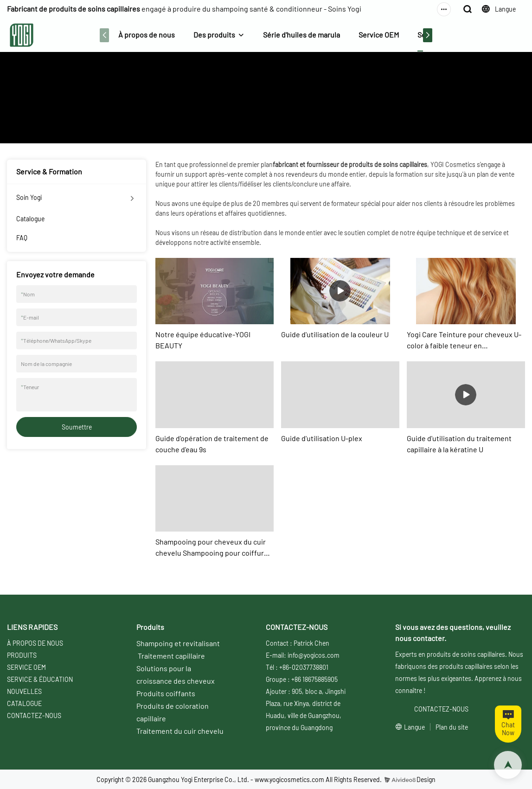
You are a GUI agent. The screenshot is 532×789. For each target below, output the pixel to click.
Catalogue (30, 219)
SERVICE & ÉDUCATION (40, 679)
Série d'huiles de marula (301, 35)
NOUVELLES (24, 691)
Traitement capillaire (171, 656)
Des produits (214, 35)
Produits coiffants (166, 693)
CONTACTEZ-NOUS (34, 715)
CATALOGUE (24, 703)
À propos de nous (147, 35)
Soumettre (77, 427)
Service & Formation (294, 112)
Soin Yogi (29, 197)
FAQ (22, 238)
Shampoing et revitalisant (178, 643)
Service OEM (379, 35)
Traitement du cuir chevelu (180, 731)
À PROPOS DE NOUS (35, 643)
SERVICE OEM (26, 667)
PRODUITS (22, 655)
